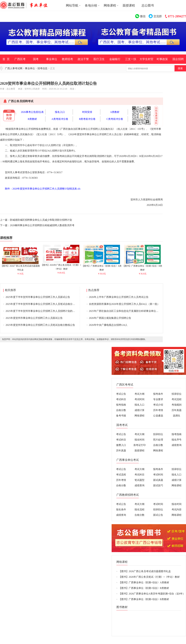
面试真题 (158, 480)
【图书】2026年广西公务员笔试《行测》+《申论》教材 (61, 266)
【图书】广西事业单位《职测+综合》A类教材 (102, 267)
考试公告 (121, 394)
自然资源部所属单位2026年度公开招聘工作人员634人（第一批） (124, 304)
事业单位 (52, 59)
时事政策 (162, 59)
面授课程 (129, 5)
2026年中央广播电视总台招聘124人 (108, 325)
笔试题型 (139, 480)
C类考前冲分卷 (115, 119)
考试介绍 (158, 405)
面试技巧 (158, 485)
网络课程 (139, 416)
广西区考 (20, 59)
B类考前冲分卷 (87, 119)
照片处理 (158, 440)
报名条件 (121, 510)
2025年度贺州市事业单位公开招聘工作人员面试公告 (34, 318)
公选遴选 (158, 416)
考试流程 (177, 399)
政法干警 (83, 59)
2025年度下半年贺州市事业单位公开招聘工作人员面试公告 (38, 297)
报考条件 (158, 394)
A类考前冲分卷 (60, 119)
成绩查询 (177, 445)
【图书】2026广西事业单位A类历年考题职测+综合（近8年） (152, 594)
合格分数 (121, 410)
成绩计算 (139, 410)
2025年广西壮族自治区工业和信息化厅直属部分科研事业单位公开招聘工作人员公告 (135, 311)
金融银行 (115, 59)
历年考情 (158, 410)
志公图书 (148, 5)
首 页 (6, 59)
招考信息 (42, 68)
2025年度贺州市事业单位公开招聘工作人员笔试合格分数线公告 (40, 325)
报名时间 (139, 440)
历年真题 (177, 410)
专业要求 (158, 399)
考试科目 (121, 399)
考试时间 (139, 399)
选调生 (177, 416)
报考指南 (121, 405)
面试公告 (158, 515)
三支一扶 (131, 59)
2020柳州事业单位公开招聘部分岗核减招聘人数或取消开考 (42, 225)
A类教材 (115, 112)
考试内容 (177, 510)
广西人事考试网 (14, 68)
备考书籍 (121, 416)
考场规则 (177, 405)
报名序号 (177, 440)
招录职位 (177, 394)
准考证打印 (139, 445)
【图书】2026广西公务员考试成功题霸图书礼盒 (20, 267)
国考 (36, 59)
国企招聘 (178, 59)
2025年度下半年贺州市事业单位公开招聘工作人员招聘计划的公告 (42, 311)
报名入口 (60, 112)
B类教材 (32, 119)
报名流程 (139, 510)
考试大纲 (139, 394)
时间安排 (87, 112)
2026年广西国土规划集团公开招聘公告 (110, 318)
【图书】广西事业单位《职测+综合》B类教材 (142, 267)
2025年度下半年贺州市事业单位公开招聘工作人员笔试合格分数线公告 (44, 304)
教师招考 (67, 59)
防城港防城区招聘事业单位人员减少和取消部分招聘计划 (41, 220)
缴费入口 (121, 445)
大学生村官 (146, 59)
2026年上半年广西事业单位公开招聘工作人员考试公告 (119, 297)
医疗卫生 (99, 59)
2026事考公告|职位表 (32, 112)
